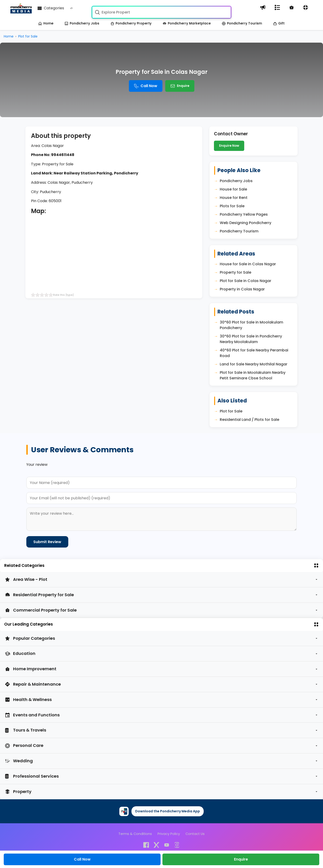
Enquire (180, 86)
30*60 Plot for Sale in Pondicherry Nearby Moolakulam (251, 339)
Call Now (146, 86)
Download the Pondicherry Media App (168, 811)
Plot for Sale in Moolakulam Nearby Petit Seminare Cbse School (253, 375)
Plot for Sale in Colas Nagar (246, 281)
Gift (279, 23)
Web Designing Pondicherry (246, 223)
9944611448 (63, 155)
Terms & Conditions (135, 834)
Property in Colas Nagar (242, 289)
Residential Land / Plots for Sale (249, 420)
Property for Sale (235, 272)
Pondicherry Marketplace (187, 23)
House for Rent (234, 198)
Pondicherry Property (131, 23)
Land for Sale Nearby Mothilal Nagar (254, 364)
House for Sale (233, 189)
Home (46, 23)
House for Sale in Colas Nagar (248, 264)
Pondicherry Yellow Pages (244, 214)
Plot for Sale (231, 411)
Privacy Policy (169, 834)
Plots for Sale (232, 206)
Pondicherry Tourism (242, 23)
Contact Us (195, 834)
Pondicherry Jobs (82, 23)
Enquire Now (229, 146)
